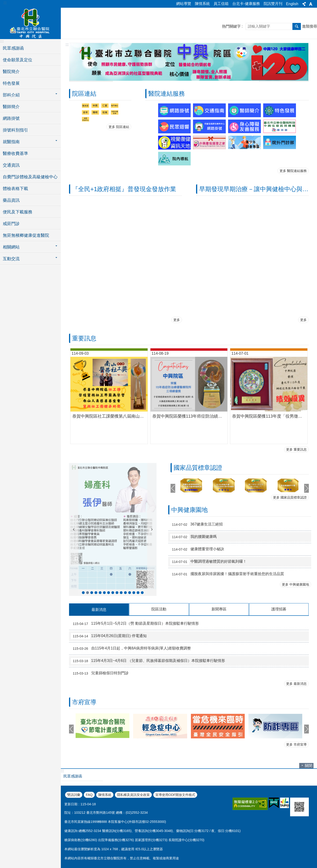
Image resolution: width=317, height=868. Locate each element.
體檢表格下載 (15, 189)
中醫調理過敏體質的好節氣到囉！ (208, 562)
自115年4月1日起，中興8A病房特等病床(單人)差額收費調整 (131, 649)
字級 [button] (311, 4)
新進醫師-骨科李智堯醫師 (92, 593)
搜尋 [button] (297, 26)
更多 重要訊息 (296, 449)
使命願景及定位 (18, 60)
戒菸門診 (11, 224)
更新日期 (71, 804)
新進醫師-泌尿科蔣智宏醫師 (83, 593)
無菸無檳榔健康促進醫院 (26, 235)
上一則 (74, 529)
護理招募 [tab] (279, 609)
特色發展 (11, 83)
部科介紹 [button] (11, 95)
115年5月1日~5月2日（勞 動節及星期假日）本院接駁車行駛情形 (135, 624)
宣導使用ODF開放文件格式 (175, 795)
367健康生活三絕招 (196, 525)
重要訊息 (84, 338)
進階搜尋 (310, 26)
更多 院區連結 (119, 127)
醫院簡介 (11, 72)
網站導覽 (184, 4)
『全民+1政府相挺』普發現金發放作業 (124, 189)
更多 (177, 320)
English (292, 4)
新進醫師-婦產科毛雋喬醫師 (117, 593)
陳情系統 (202, 4)
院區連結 (84, 94)
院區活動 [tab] (159, 609)
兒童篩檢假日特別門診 (100, 673)
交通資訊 (11, 165)
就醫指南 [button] (11, 142)
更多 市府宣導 (296, 744)
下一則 (152, 529)
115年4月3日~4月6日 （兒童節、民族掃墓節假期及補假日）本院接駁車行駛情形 (148, 661)
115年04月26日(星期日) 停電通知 (109, 636)
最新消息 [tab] (99, 610)
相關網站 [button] (11, 247)
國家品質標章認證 (198, 468)
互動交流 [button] (11, 259)
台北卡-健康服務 (246, 4)
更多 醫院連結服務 (293, 171)
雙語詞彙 (74, 795)
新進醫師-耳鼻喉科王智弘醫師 (142, 593)
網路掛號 (11, 118)
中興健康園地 (189, 510)
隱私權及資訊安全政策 (133, 795)
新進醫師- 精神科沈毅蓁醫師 (100, 593)
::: (5, 3)
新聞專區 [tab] (219, 609)
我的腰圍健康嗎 (193, 537)
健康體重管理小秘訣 (197, 549)
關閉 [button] (309, 766)
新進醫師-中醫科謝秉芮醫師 (96, 593)
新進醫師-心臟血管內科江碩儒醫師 (104, 593)
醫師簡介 (11, 107)
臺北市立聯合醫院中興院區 (30, 23)
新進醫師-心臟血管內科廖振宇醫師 (121, 593)
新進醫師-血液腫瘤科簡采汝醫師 (125, 593)
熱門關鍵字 (231, 26)
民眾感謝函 (13, 48)
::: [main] (67, 45)
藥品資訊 (11, 200)
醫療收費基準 (15, 153)
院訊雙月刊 (273, 4)
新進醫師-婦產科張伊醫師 (87, 593)
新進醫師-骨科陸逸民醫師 (138, 593)
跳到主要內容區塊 (2, 2)
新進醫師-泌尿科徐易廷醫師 (134, 593)
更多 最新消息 (296, 684)
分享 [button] (304, 4)
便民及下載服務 (18, 212)
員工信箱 (221, 4)
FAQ (89, 795)
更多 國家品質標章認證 (290, 497)
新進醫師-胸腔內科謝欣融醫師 (109, 593)
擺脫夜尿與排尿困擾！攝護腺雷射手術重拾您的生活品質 (227, 574)
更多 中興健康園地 (295, 584)
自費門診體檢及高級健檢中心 (30, 177)
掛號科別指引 (15, 130)
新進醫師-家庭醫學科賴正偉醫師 (130, 593)
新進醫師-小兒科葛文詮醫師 (113, 593)
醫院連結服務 (167, 94)
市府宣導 (84, 702)
